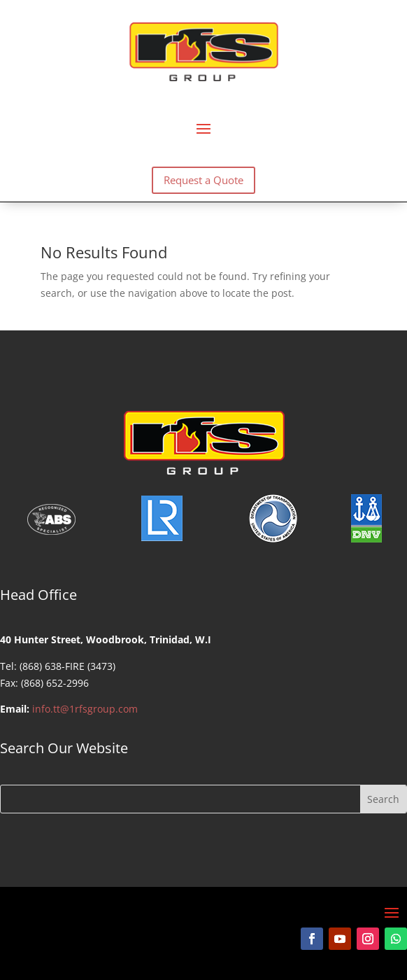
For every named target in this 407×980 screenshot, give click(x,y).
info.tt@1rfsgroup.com (85, 709)
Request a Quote (203, 180)
